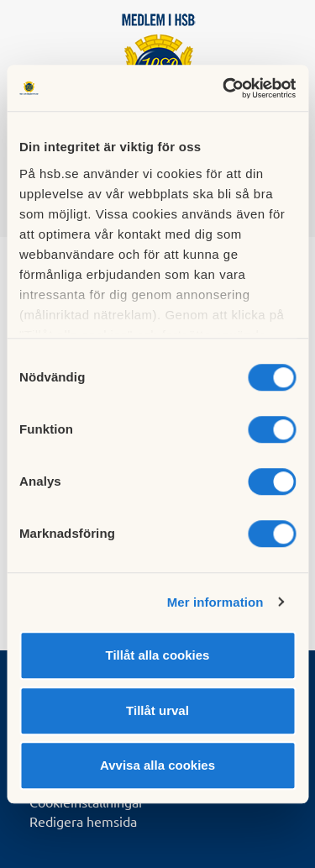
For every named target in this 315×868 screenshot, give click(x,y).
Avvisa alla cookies (157, 765)
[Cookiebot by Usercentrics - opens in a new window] (224, 88)
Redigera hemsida (83, 821)
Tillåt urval (157, 710)
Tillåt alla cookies (158, 655)
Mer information (215, 602)
